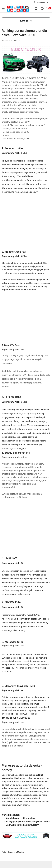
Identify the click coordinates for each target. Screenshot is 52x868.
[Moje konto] (41, 2)
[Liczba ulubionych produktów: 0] (42, 9)
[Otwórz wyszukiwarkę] (36, 9)
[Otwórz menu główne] (3, 9)
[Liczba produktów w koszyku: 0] (48, 9)
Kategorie (26, 21)
